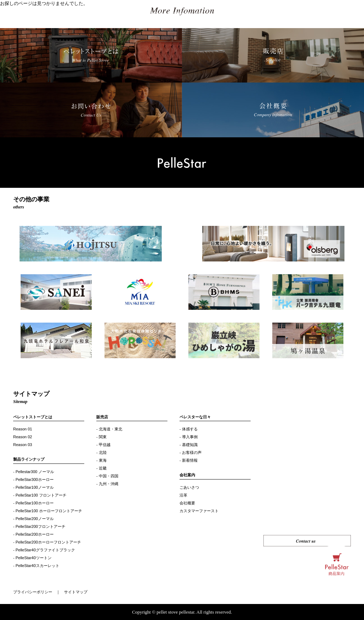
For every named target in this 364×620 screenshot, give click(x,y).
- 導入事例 (189, 437)
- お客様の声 (191, 452)
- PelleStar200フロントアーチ (39, 526)
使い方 (280, 14)
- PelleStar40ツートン (32, 558)
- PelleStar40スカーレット (36, 566)
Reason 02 (23, 437)
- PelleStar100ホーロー (33, 503)
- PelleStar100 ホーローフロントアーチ (48, 511)
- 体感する (189, 429)
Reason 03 (23, 445)
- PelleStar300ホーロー (33, 479)
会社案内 (187, 475)
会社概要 (187, 503)
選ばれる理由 (148, 14)
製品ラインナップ (111, 14)
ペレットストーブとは (33, 417)
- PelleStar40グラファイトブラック (44, 550)
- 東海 (101, 460)
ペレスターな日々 (250, 14)
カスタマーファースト (199, 511)
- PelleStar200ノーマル (33, 519)
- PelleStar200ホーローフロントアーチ (47, 542)
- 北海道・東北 (109, 429)
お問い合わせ (341, 14)
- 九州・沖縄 (107, 484)
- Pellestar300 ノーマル (34, 472)
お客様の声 (178, 14)
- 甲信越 (103, 445)
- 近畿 (101, 468)
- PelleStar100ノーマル (33, 487)
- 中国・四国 (107, 476)
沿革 (183, 495)
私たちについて (211, 14)
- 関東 (101, 437)
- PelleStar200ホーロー (33, 534)
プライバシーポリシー (33, 592)
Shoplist (315, 14)
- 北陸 (101, 452)
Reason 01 (23, 429)
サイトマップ (76, 592)
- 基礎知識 (189, 445)
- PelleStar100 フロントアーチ (40, 495)
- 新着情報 (189, 460)
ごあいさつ (189, 487)
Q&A (297, 14)
